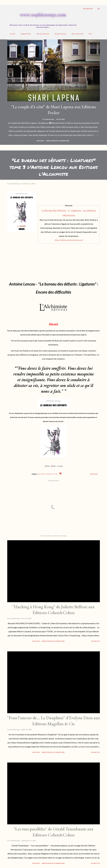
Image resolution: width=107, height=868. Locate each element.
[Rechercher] (88, 9)
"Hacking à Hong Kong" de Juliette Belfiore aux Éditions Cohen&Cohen (54, 610)
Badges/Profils (26, 34)
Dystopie (41, 474)
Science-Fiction (51, 474)
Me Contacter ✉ (77, 34)
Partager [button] (40, 141)
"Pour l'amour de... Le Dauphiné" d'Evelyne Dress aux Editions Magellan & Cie (54, 721)
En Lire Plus (95, 641)
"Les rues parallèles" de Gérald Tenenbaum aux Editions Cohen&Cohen (53, 832)
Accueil (13, 34)
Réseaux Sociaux (60, 34)
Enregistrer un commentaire (58, 141)
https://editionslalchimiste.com (69, 240)
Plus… (91, 34)
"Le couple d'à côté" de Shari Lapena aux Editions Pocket (54, 110)
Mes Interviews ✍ (43, 34)
